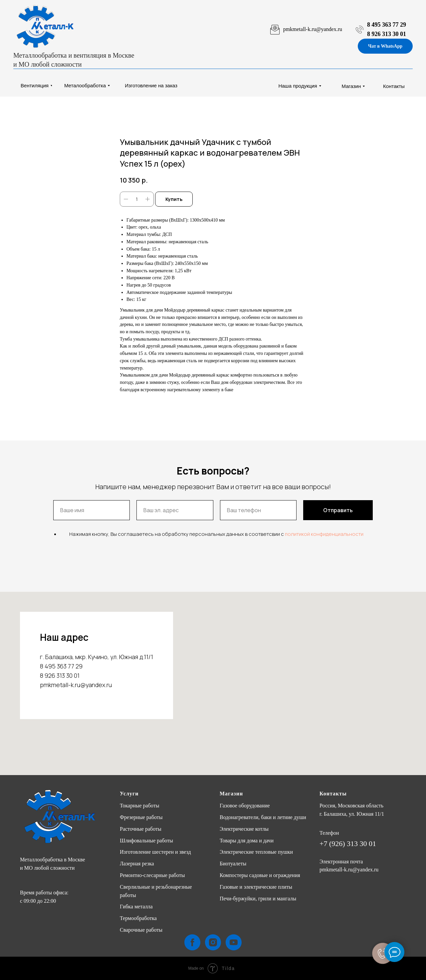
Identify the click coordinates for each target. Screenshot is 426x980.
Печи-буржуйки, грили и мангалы (258, 899)
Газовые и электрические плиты (256, 887)
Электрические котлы (244, 829)
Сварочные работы (141, 930)
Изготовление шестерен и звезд (155, 852)
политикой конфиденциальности (324, 534)
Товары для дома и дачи (247, 841)
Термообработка (138, 918)
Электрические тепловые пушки (256, 852)
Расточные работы (141, 829)
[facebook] (192, 942)
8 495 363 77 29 (387, 25)
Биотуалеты (233, 864)
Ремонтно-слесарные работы (152, 875)
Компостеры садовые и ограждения (260, 875)
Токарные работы (139, 806)
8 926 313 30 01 (387, 34)
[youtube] (234, 942)
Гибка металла (136, 907)
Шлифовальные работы (146, 841)
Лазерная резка (137, 864)
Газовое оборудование (245, 806)
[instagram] (213, 942)
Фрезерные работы (141, 817)
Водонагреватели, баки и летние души (263, 817)
